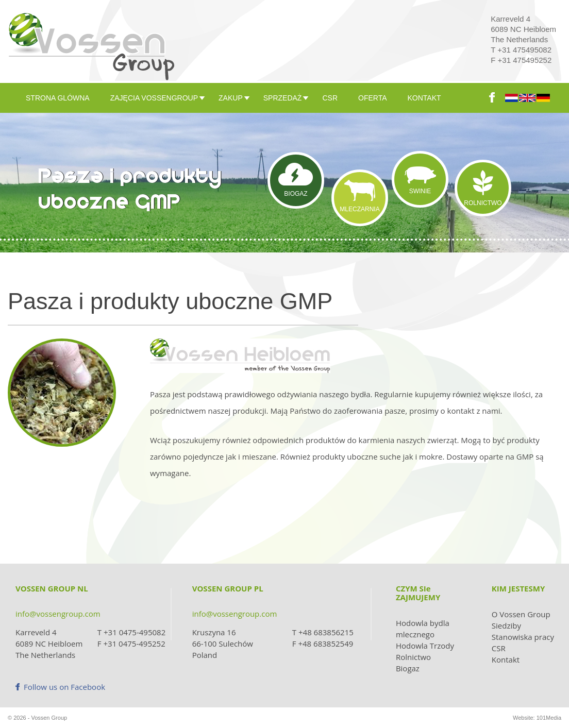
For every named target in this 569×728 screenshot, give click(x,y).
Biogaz (408, 668)
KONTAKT (424, 98)
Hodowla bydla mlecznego (423, 629)
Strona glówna (58, 98)
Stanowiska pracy (523, 637)
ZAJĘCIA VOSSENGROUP (154, 98)
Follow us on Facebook (60, 687)
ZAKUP (231, 98)
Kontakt (506, 659)
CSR (330, 98)
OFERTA (373, 98)
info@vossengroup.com (58, 614)
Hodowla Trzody (425, 646)
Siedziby (506, 625)
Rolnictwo (413, 657)
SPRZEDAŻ (283, 98)
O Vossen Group (521, 614)
